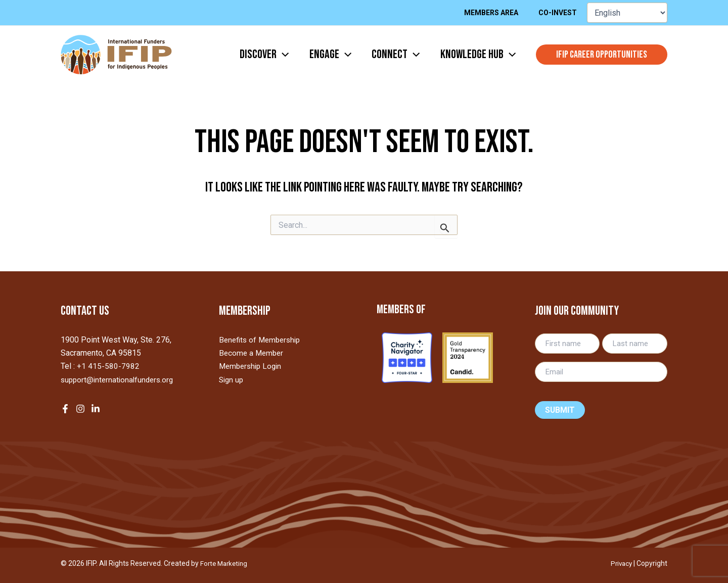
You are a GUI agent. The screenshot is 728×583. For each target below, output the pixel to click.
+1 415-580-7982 (108, 366)
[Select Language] (627, 13)
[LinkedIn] (96, 409)
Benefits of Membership (262, 340)
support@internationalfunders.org (120, 380)
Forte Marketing (225, 563)
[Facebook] (65, 409)
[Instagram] (80, 409)
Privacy (620, 563)
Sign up (232, 380)
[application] (268, 55)
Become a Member (253, 353)
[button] (602, 55)
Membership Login (252, 366)
